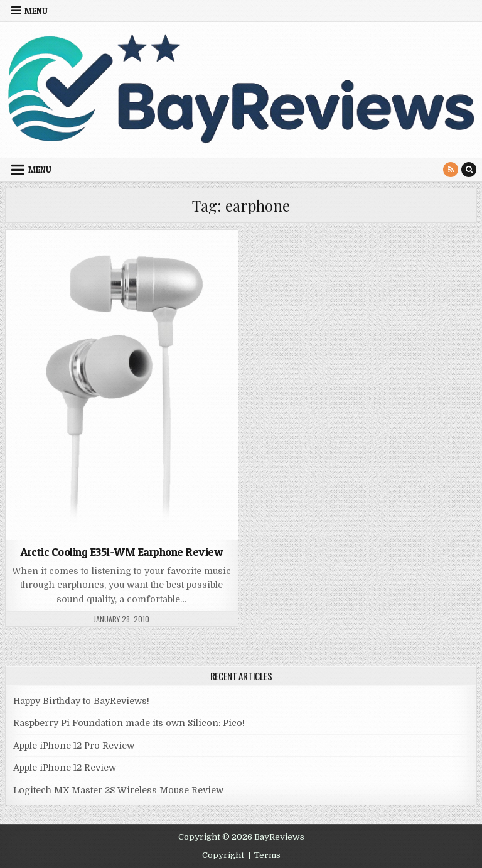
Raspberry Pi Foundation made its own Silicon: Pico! (129, 723)
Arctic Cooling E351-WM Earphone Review (121, 552)
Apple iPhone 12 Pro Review (74, 746)
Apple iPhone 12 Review (65, 768)
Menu (36, 11)
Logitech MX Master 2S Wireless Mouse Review (118, 790)
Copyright (223, 855)
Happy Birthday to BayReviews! (81, 701)
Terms (267, 855)
